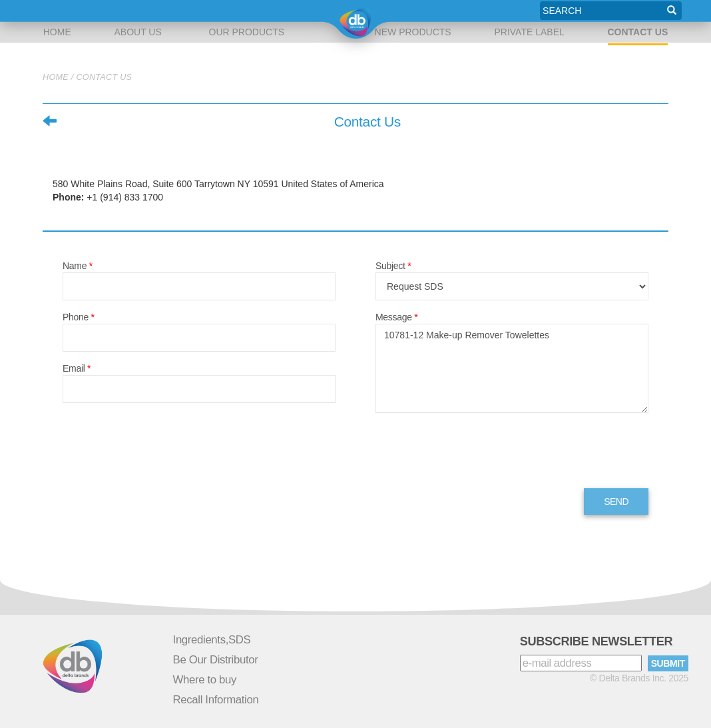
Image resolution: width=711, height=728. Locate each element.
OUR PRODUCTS (247, 32)
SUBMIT (668, 663)
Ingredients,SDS (212, 640)
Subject (393, 266)
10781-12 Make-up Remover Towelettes (512, 368)
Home (58, 11)
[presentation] (477, 452)
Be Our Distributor (216, 660)
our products (246, 11)
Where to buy (205, 680)
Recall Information (216, 700)
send (616, 502)
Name (78, 266)
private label (528, 11)
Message (396, 317)
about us (140, 11)
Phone (79, 317)
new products (410, 11)
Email (77, 368)
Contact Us (638, 32)
